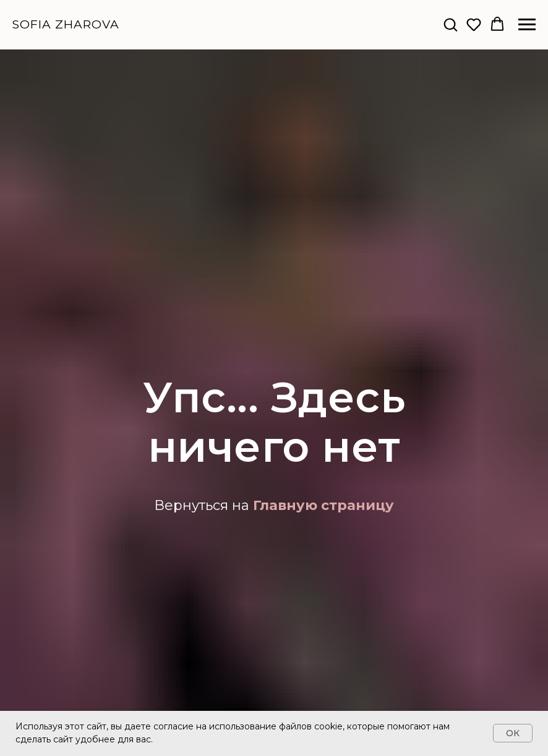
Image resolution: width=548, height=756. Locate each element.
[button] (450, 24)
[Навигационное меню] (527, 25)
